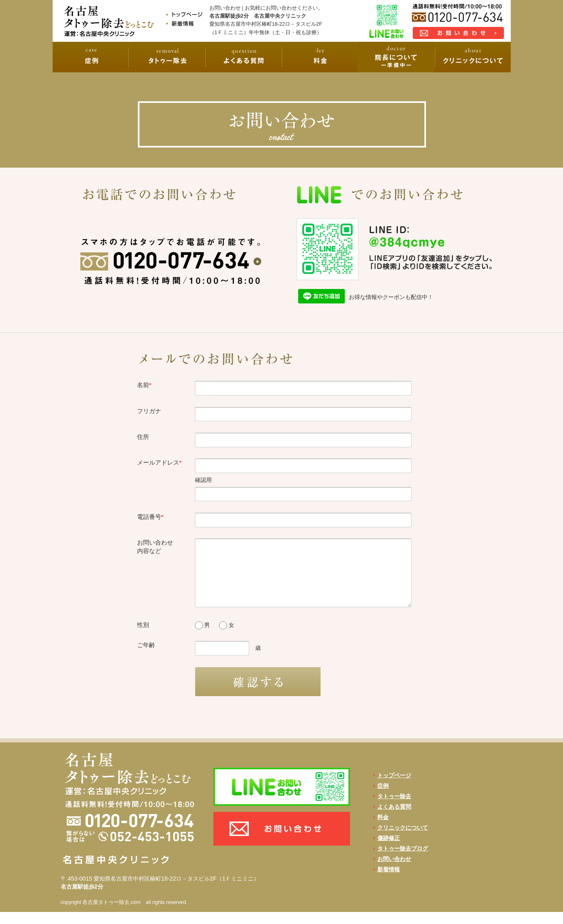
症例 (383, 798)
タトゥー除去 (394, 808)
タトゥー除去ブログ (403, 860)
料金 (383, 829)
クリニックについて (403, 840)
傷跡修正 (389, 850)
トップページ (394, 787)
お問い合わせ (394, 871)
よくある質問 (394, 819)
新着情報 (389, 881)
